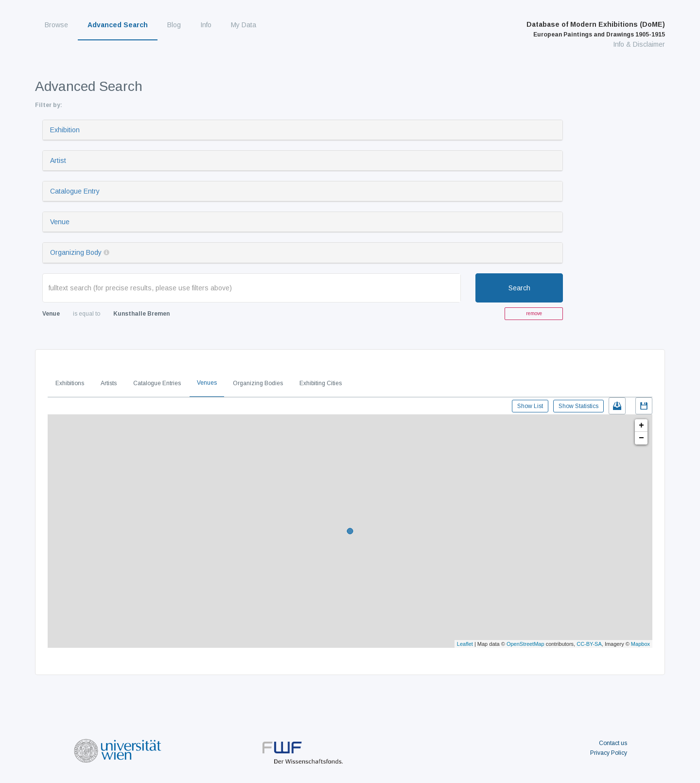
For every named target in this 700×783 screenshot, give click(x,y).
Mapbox (640, 644)
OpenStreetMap (525, 644)
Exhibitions (70, 383)
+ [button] (641, 426)
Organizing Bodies (258, 383)
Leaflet (465, 644)
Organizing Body (76, 252)
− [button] (641, 438)
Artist (58, 160)
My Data (244, 25)
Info (206, 25)
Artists (109, 383)
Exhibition (65, 130)
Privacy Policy (609, 753)
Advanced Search (118, 25)
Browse (56, 25)
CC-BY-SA (589, 644)
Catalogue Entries (157, 383)
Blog (174, 25)
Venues (207, 383)
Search (519, 288)
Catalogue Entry (75, 191)
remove (534, 313)
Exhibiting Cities (321, 383)
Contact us (613, 743)
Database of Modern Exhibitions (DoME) (596, 29)
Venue (60, 222)
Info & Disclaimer (639, 44)
